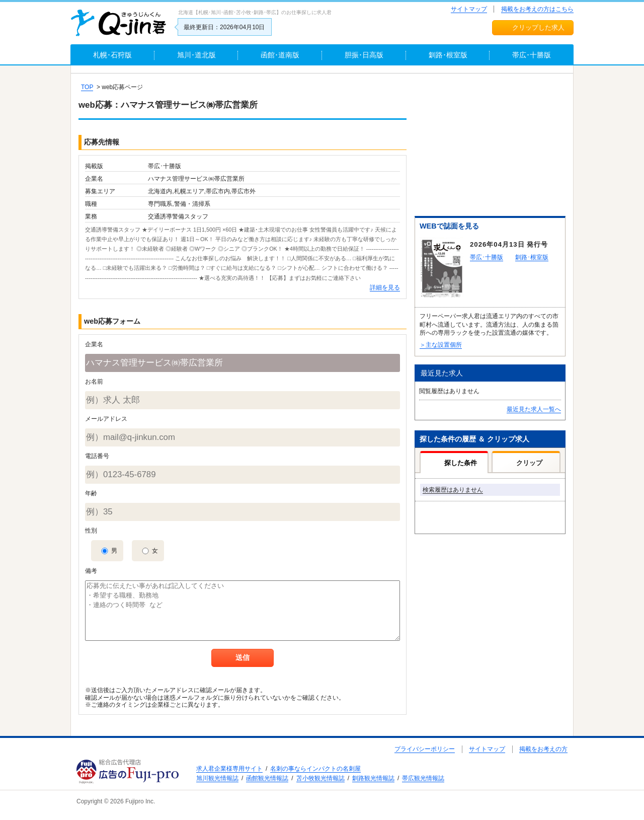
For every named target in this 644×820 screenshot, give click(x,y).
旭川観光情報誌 (217, 778)
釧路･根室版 (532, 257)
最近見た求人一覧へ (534, 409)
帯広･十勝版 (487, 257)
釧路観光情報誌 (373, 778)
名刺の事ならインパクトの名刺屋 (315, 769)
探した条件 (461, 463)
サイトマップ (469, 9)
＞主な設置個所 (441, 345)
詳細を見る (385, 287)
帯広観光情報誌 (423, 778)
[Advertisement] (490, 146)
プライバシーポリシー (425, 749)
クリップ (529, 463)
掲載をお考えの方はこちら (537, 9)
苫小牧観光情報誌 (320, 778)
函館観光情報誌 (267, 778)
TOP (87, 87)
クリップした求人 (538, 27)
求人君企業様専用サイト (229, 769)
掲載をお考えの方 (543, 749)
